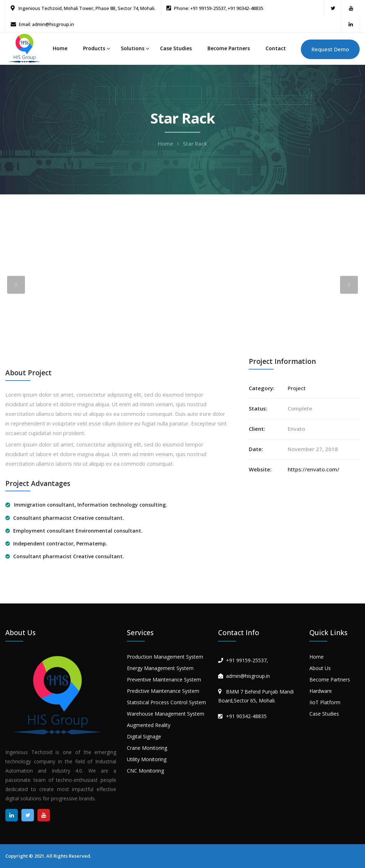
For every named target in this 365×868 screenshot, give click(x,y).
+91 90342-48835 (246, 716)
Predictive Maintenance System (163, 691)
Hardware (321, 691)
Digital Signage (144, 736)
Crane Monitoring (147, 748)
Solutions (133, 48)
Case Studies (176, 48)
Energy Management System (160, 668)
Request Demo (330, 49)
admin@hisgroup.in (248, 676)
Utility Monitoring (147, 759)
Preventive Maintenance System (164, 679)
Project (297, 388)
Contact (276, 48)
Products (94, 48)
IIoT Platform (325, 702)
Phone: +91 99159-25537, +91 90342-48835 (219, 8)
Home (60, 48)
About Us (320, 668)
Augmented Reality (149, 725)
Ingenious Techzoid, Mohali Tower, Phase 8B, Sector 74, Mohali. (86, 8)
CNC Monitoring (145, 771)
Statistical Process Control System (166, 702)
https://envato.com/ (313, 469)
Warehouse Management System (166, 714)
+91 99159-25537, (247, 660)
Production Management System (165, 657)
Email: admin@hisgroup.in (47, 24)
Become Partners (229, 48)
